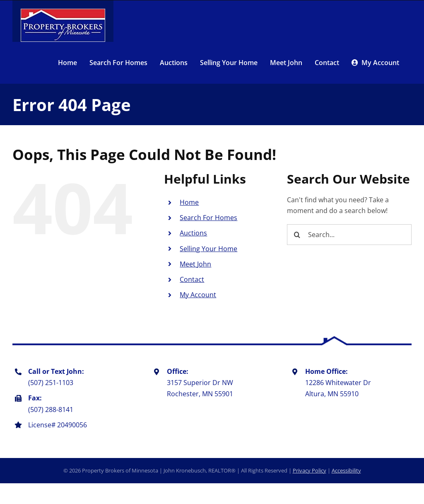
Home (189, 202)
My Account (198, 295)
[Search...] (349, 235)
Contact (192, 279)
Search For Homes (208, 218)
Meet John (195, 264)
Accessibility (346, 470)
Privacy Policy (310, 470)
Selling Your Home (208, 249)
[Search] (297, 235)
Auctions (193, 233)
